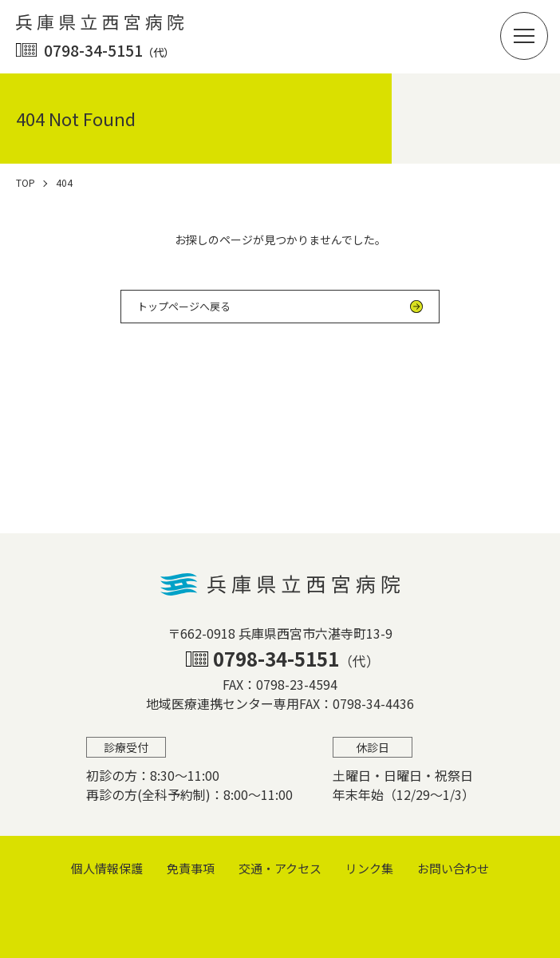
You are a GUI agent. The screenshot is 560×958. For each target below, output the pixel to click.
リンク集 (369, 868)
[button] (524, 36)
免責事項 (191, 868)
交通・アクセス (280, 868)
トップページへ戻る (184, 306)
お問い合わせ (453, 868)
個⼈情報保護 (107, 868)
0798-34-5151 (109, 50)
